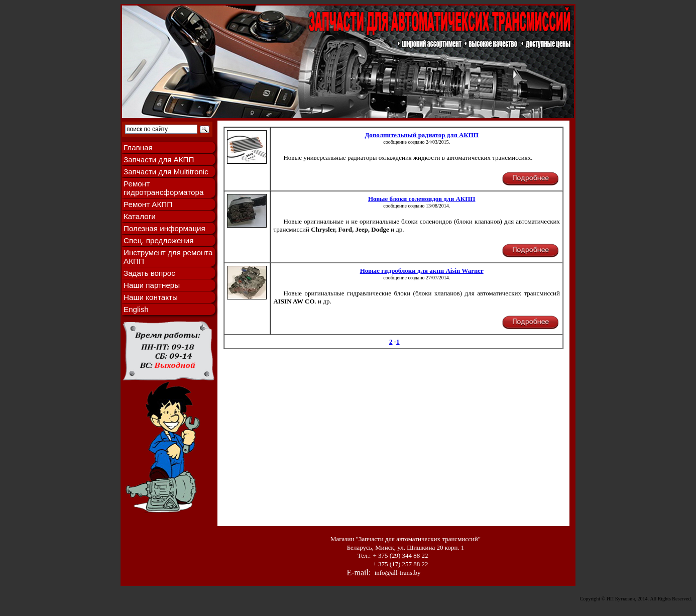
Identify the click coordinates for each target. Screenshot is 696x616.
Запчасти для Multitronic (166, 172)
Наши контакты (151, 297)
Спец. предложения (158, 240)
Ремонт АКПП (148, 204)
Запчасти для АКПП (159, 160)
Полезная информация (164, 228)
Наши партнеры (152, 285)
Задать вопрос (149, 273)
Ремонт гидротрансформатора (163, 188)
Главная (138, 147)
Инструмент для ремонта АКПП (168, 257)
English (136, 309)
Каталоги (140, 216)
